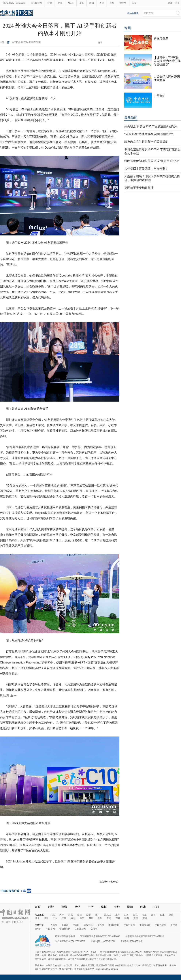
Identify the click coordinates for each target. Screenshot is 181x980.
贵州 (100, 918)
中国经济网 (129, 925)
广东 (55, 918)
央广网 (174, 925)
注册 (178, 3)
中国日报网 (17, 42)
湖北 (37, 918)
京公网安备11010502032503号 (70, 941)
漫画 (130, 907)
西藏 (118, 918)
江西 (153, 915)
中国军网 (50, 929)
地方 (134, 3)
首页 (38, 907)
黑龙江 (108, 915)
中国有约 (159, 96)
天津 (62, 915)
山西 (80, 915)
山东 (162, 915)
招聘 (156, 907)
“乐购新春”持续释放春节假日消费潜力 (149, 134)
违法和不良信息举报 (65, 936)
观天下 (123, 3)
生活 (82, 3)
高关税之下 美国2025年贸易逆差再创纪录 (151, 126)
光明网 (38, 929)
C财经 (71, 3)
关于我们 (6, 922)
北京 (53, 915)
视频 (92, 3)
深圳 (145, 918)
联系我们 (19, 922)
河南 (171, 915)
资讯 (60, 3)
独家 (143, 907)
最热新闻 (131, 118)
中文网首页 (36, 3)
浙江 (135, 915)
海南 (73, 918)
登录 (170, 3)
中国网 (76, 925)
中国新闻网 (65, 929)
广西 (64, 918)
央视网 (101, 925)
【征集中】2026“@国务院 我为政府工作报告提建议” (167, 61)
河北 (71, 915)
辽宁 (88, 915)
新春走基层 (161, 38)
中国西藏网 (161, 925)
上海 (118, 915)
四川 (91, 918)
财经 (77, 907)
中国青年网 (114, 925)
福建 (144, 915)
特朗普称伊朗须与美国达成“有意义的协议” (152, 161)
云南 (109, 918)
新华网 (65, 925)
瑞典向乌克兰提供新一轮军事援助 (146, 142)
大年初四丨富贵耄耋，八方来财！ (146, 169)
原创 (112, 3)
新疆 (136, 918)
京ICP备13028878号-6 (131, 941)
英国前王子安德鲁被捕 (139, 188)
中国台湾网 (145, 925)
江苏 (127, 915)
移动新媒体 (133, 13)
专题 (128, 28)
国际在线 (88, 925)
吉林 (97, 915)
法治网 (94, 929)
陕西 (127, 918)
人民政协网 (80, 929)
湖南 (46, 918)
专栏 (102, 3)
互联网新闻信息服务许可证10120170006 (100, 936)
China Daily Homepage (14, 3)
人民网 (54, 925)
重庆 (82, 918)
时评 (50, 3)
